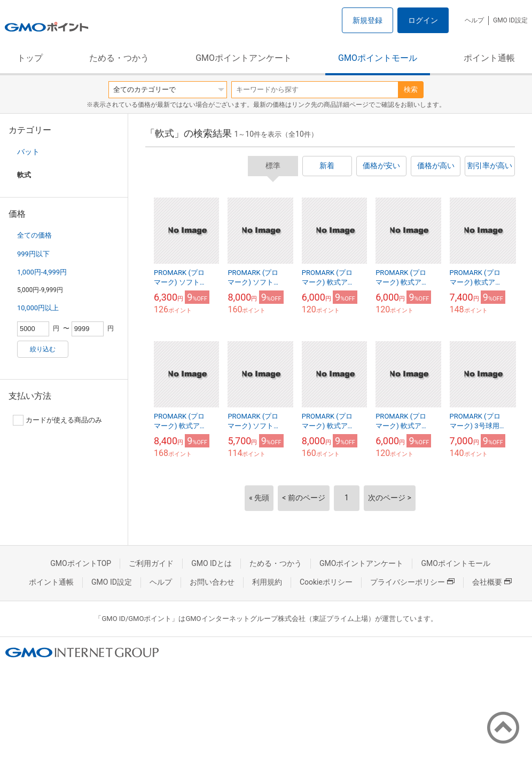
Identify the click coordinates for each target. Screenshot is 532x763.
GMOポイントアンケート (244, 58)
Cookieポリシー (326, 582)
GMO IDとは (212, 563)
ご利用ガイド (151, 563)
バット (28, 152)
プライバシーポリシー (412, 582)
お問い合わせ (212, 582)
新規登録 (367, 20)
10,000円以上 (38, 308)
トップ (30, 58)
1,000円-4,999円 (42, 272)
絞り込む (43, 349)
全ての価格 (34, 235)
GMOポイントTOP (81, 563)
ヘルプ (474, 20)
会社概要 (492, 582)
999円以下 (33, 254)
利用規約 (267, 582)
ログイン (423, 20)
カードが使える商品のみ (57, 420)
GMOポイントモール (378, 58)
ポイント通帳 (489, 58)
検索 (411, 89)
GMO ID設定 (510, 20)
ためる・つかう (119, 58)
